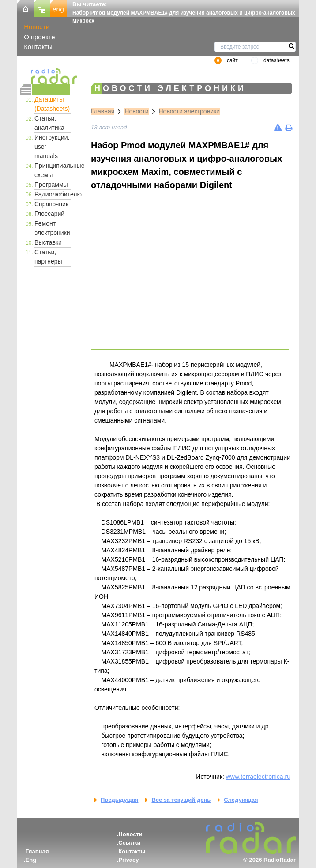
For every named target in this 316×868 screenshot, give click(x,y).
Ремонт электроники (52, 228)
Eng (31, 860)
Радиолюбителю (53, 194)
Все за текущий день (181, 800)
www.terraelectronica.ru (258, 777)
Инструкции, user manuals (52, 147)
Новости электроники (190, 111)
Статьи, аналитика (49, 123)
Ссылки (129, 843)
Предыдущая (119, 800)
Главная (103, 111)
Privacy (128, 860)
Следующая (241, 800)
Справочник (51, 204)
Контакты (38, 47)
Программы (51, 185)
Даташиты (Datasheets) (52, 104)
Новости (37, 27)
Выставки (48, 242)
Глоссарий (49, 214)
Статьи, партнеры (48, 257)
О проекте (39, 37)
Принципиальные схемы (53, 170)
